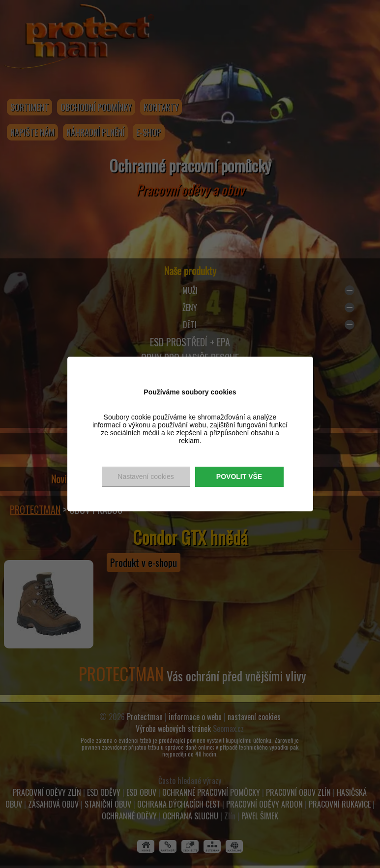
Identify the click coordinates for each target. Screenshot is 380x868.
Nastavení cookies (146, 476)
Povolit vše (239, 476)
